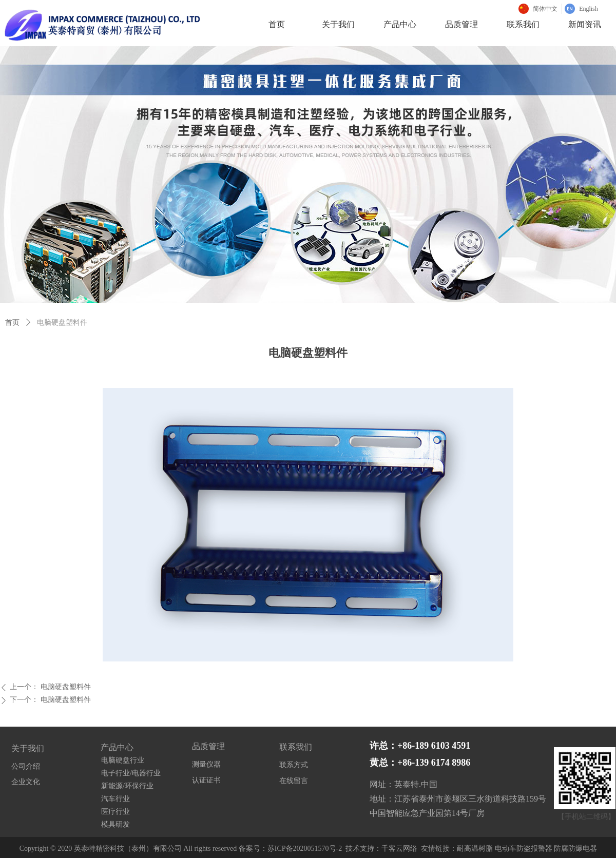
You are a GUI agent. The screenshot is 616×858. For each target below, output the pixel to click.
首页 (12, 323)
